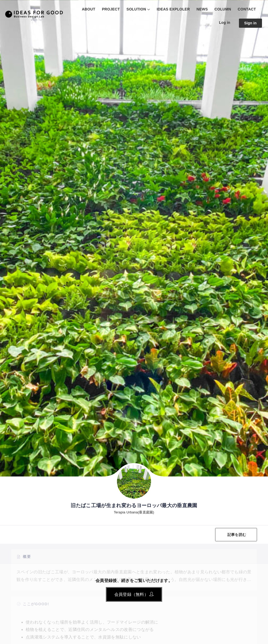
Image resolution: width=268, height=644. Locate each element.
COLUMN (223, 9)
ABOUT (89, 9)
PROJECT (111, 9)
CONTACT (247, 9)
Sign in (250, 23)
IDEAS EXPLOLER (173, 9)
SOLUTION (136, 9)
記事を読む (237, 534)
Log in (225, 23)
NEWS (202, 9)
